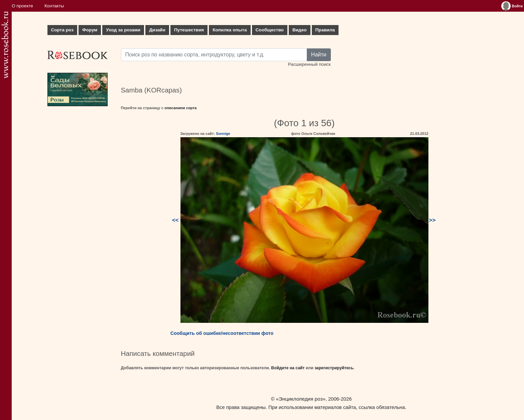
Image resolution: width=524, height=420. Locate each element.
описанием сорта (180, 108)
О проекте (22, 6)
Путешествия (189, 30)
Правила (325, 30)
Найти (319, 55)
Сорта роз (62, 30)
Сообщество (270, 30)
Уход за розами (123, 30)
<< (175, 220)
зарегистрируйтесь (334, 368)
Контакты (54, 6)
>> (432, 220)
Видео (300, 30)
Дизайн (157, 30)
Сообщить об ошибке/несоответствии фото (222, 333)
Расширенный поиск (309, 64)
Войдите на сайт (288, 368)
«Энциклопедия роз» (301, 399)
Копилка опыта (230, 30)
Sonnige (223, 134)
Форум (90, 30)
